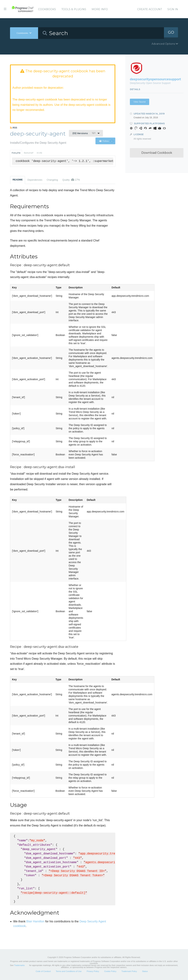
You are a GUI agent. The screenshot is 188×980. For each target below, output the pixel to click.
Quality (71, 180)
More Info (100, 9)
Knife (39, 153)
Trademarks (19, 966)
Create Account (150, 9)
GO (171, 33)
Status (145, 972)
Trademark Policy (129, 972)
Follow (106, 141)
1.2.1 (84, 134)
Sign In (173, 9)
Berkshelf (29, 153)
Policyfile (16, 153)
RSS (14, 128)
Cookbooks (47, 9)
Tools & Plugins (74, 9)
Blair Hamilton (35, 922)
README (18, 180)
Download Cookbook (157, 153)
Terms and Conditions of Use (69, 972)
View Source (140, 102)
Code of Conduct (43, 972)
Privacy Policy (93, 972)
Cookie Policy (110, 972)
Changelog (52, 180)
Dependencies (35, 180)
